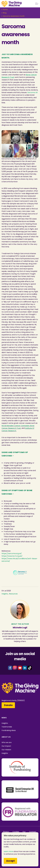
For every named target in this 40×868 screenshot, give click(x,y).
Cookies (16, 832)
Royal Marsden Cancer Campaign (16, 426)
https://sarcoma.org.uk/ (12, 553)
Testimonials (7, 727)
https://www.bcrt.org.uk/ (12, 556)
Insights (5, 594)
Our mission (6, 750)
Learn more (9, 851)
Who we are (7, 742)
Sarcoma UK (33, 92)
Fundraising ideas (9, 730)
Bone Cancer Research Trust (18, 427)
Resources (13, 594)
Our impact (6, 746)
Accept (10, 861)
